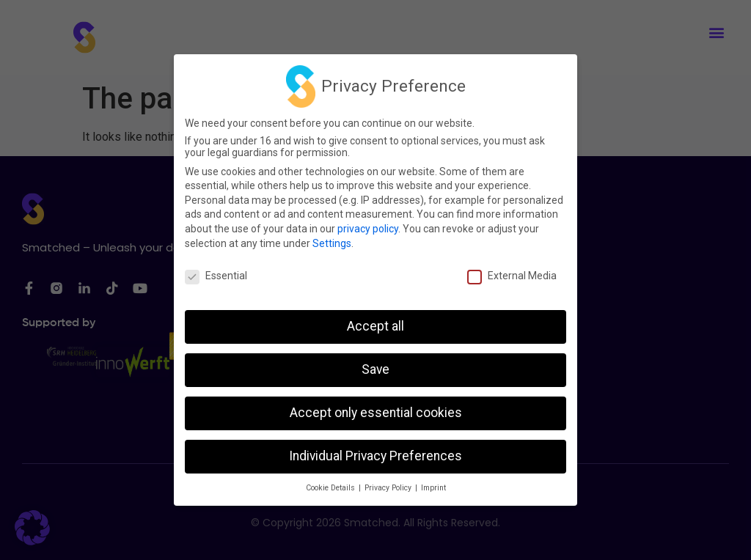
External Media (512, 276)
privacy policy (368, 229)
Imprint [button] (433, 488)
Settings (332, 243)
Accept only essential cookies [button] (376, 413)
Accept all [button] (375, 326)
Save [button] (375, 369)
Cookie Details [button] (331, 488)
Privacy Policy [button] (389, 488)
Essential (216, 276)
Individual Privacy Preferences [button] (375, 456)
